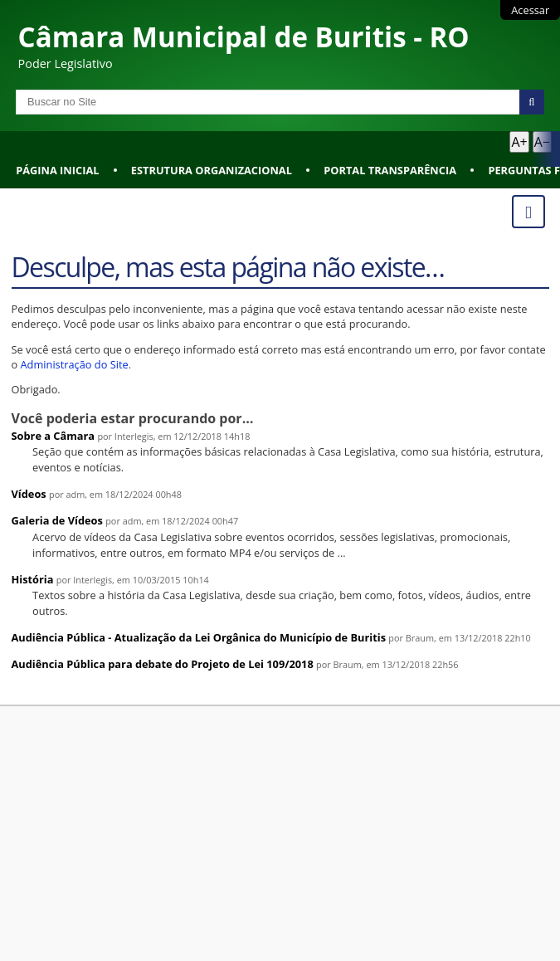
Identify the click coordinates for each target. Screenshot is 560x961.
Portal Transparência (390, 170)
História (33, 579)
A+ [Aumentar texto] (519, 142)
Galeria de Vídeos (57, 520)
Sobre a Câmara (54, 436)
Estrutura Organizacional (212, 170)
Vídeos (29, 494)
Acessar (530, 10)
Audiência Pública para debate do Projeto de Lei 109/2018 (163, 664)
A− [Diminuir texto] (542, 142)
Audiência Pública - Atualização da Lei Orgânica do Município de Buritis (199, 637)
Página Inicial (57, 170)
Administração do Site (75, 364)
